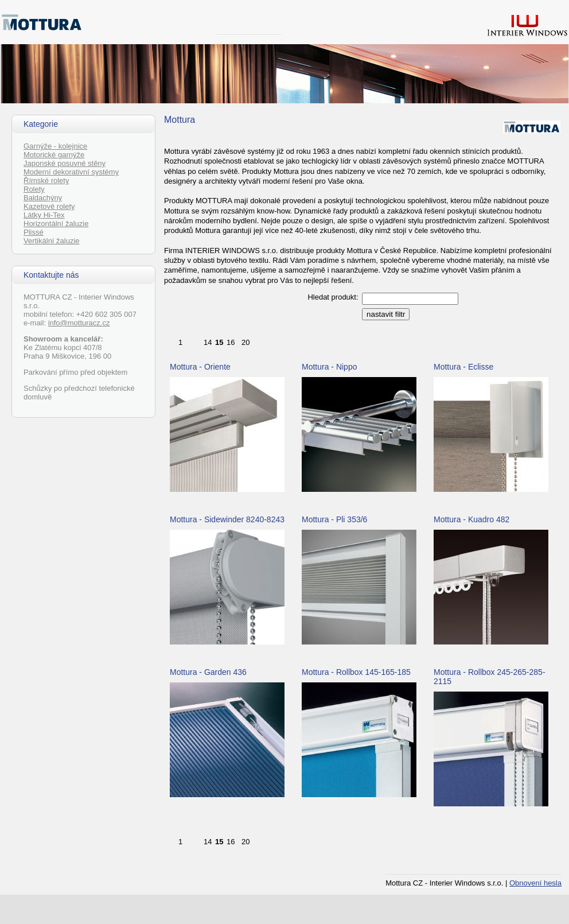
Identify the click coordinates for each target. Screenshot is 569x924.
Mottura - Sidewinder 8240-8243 (227, 519)
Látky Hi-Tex (44, 215)
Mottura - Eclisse (463, 367)
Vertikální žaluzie (52, 241)
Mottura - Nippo (329, 367)
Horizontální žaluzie (56, 224)
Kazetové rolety (49, 206)
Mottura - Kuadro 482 (471, 519)
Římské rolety (46, 180)
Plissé (34, 232)
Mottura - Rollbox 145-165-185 (356, 672)
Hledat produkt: (333, 297)
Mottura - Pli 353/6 (334, 519)
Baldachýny (43, 198)
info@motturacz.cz (79, 323)
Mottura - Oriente (200, 367)
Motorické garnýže (54, 155)
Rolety (34, 189)
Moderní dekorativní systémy (71, 172)
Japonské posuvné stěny (65, 163)
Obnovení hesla (535, 883)
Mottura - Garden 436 (208, 672)
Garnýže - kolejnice (55, 146)
